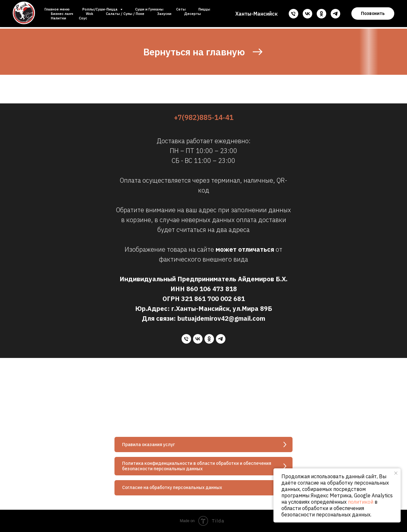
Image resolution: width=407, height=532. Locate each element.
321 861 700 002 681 (213, 299)
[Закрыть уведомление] (396, 473)
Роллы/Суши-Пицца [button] (100, 9)
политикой (361, 502)
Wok (90, 14)
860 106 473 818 (212, 289)
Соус (83, 18)
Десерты (193, 14)
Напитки (59, 18)
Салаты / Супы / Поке (125, 14)
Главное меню (57, 9)
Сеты (181, 9)
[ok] (321, 14)
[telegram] (335, 14)
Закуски (164, 14)
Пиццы (204, 9)
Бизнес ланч (62, 14)
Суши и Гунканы (149, 9)
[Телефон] (293, 14)
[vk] (307, 14)
